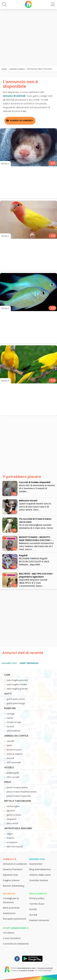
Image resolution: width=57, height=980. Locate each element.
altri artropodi (15, 847)
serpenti (11, 819)
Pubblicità (10, 859)
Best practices (11, 908)
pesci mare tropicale (19, 796)
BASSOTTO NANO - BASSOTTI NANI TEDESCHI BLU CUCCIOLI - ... (37, 539)
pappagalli (13, 773)
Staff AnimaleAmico (16, 928)
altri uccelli (13, 777)
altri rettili (12, 823)
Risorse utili (37, 859)
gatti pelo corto (16, 699)
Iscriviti (33, 909)
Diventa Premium (13, 869)
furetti (10, 727)
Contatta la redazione (16, 944)
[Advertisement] (28, 38)
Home (4, 69)
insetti (10, 838)
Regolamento (38, 894)
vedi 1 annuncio (29, 663)
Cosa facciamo (12, 938)
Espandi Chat (11, 875)
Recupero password (14, 919)
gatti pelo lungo (16, 703)
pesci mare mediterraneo (22, 792)
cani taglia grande (17, 689)
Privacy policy (37, 898)
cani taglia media (17, 684)
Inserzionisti (36, 864)
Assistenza (9, 913)
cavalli (10, 741)
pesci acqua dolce (17, 787)
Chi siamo (9, 933)
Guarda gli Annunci (21, 121)
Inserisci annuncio (39, 920)
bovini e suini (14, 750)
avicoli (10, 758)
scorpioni (12, 842)
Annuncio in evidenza (15, 864)
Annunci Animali (17, 69)
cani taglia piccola (17, 680)
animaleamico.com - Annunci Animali (35, 968)
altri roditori (13, 731)
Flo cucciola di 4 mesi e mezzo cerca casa (35, 520)
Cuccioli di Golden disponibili (35, 482)
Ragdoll (23, 556)
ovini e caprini (15, 754)
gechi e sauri (14, 815)
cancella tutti (9, 663)
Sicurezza (9, 894)
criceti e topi (14, 722)
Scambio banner (39, 880)
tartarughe (13, 806)
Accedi (33, 915)
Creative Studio (27, 971)
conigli (10, 714)
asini (9, 745)
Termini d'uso (37, 904)
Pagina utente (11, 880)
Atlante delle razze (40, 875)
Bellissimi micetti (28, 501)
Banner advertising (14, 886)
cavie (10, 718)
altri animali (14, 762)
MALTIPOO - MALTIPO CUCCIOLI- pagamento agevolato (36, 575)
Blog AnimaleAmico (40, 869)
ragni (10, 834)
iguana (11, 811)
